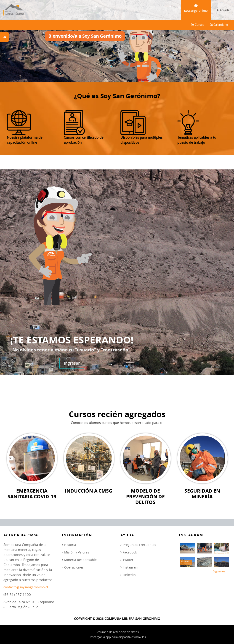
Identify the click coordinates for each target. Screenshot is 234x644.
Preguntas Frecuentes (139, 545)
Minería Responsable (80, 560)
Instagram (130, 567)
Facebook (130, 552)
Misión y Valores (77, 552)
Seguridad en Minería (202, 494)
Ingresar (72, 363)
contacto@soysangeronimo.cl (26, 587)
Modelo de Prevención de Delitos (145, 497)
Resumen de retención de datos (117, 632)
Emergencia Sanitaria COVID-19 (32, 494)
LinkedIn (129, 575)
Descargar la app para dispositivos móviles (117, 637)
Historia (70, 545)
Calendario (219, 25)
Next (227, 39)
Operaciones (74, 567)
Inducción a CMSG (89, 491)
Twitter (128, 560)
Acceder (225, 10)
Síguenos (219, 571)
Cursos (197, 25)
